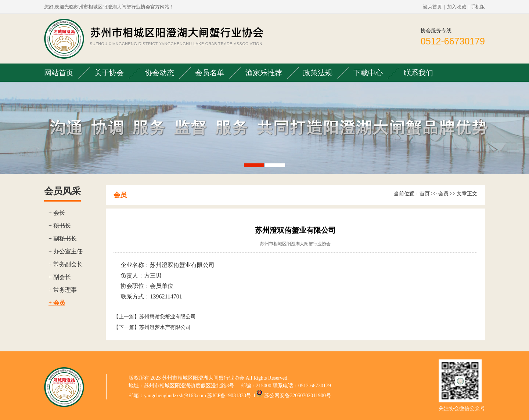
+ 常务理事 (63, 290)
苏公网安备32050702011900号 (297, 396)
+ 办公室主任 (66, 251)
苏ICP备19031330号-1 (231, 396)
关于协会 (109, 73)
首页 (425, 194)
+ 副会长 (60, 277)
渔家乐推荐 (264, 73)
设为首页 (432, 7)
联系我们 (418, 73)
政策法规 (318, 73)
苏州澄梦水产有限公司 (165, 327)
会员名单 (210, 73)
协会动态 (159, 73)
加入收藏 (457, 7)
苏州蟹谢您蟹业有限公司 (168, 317)
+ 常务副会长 (66, 264)
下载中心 (368, 73)
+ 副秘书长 (63, 238)
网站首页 (59, 73)
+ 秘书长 (60, 226)
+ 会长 (57, 213)
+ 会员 (57, 303)
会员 (443, 194)
